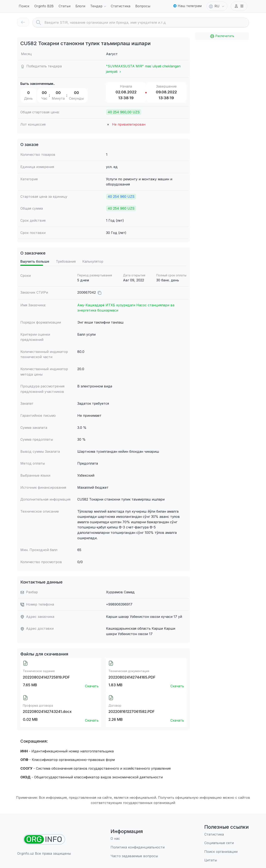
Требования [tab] (66, 261)
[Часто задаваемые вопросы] (138, 856)
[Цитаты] (227, 860)
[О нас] (138, 839)
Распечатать (222, 36)
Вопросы (143, 6)
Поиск (24, 6)
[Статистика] (227, 835)
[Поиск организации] (227, 852)
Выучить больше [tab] (35, 261)
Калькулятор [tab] (93, 261)
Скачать (92, 686)
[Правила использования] (138, 847)
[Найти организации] (44, 839)
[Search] (147, 22)
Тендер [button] (99, 6)
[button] (239, 6)
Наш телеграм (187, 6)
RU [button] (217, 6)
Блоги (80, 6)
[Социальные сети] (227, 843)
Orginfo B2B (44, 6)
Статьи (65, 6)
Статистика (121, 6)
